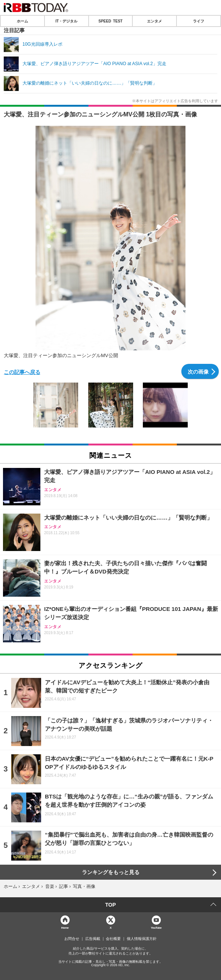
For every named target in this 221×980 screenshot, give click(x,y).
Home (65, 927)
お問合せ (72, 939)
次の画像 (198, 371)
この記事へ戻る (22, 372)
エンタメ (154, 21)
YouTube (156, 927)
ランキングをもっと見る (111, 872)
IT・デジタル (66, 21)
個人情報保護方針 (142, 939)
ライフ (199, 21)
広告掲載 (93, 939)
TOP (110, 905)
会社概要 (113, 939)
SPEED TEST (110, 21)
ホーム (22, 21)
